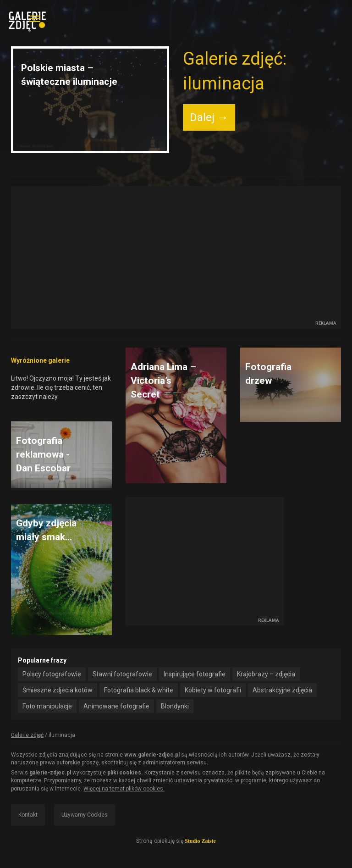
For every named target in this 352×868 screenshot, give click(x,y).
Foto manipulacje (47, 706)
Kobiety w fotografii (213, 690)
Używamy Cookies (85, 815)
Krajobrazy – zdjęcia (266, 674)
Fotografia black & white (139, 690)
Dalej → (209, 117)
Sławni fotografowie (122, 674)
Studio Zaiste (200, 841)
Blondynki (175, 706)
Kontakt (28, 815)
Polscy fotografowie (52, 674)
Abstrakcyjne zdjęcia (282, 690)
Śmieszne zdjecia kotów (58, 690)
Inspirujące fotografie (195, 674)
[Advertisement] (176, 254)
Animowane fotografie (116, 706)
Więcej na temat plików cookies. (124, 789)
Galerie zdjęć (27, 735)
